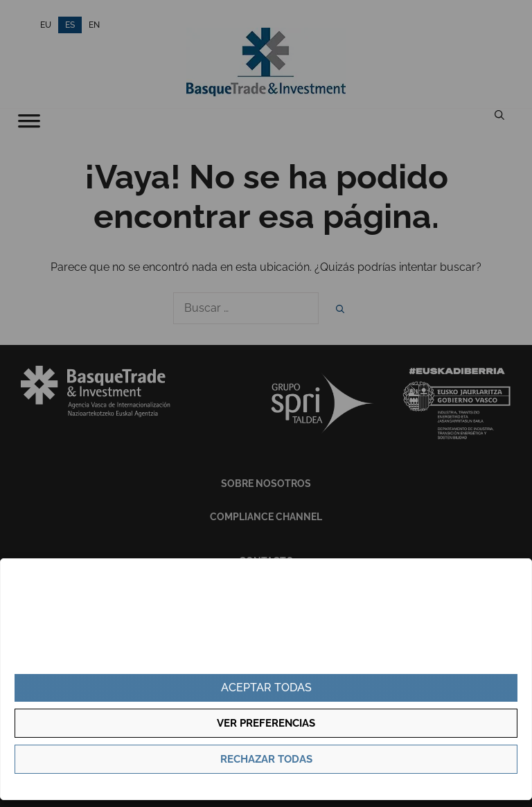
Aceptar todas (266, 688)
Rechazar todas (266, 759)
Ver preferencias (266, 723)
